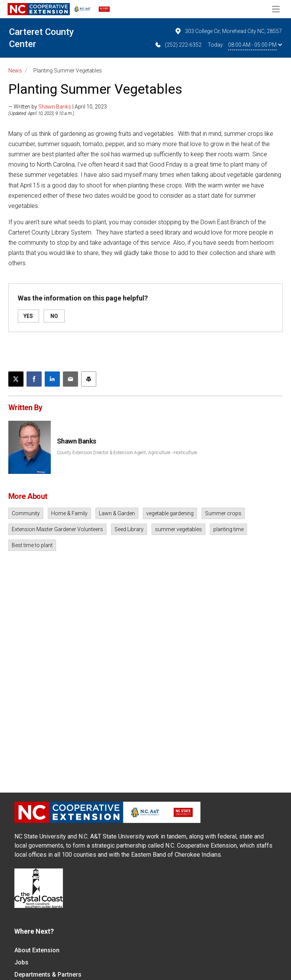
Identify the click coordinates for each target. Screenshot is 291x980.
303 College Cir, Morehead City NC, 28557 (228, 31)
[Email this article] (70, 379)
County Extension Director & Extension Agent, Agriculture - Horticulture (127, 453)
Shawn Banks (55, 107)
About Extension (37, 950)
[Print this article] (89, 379)
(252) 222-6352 (178, 45)
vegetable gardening (170, 513)
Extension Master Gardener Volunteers (57, 529)
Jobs (21, 962)
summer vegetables (178, 529)
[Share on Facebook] (34, 379)
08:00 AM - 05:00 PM (255, 45)
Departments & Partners (48, 974)
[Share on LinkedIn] (52, 379)
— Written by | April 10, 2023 (58, 107)
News (15, 71)
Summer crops (223, 513)
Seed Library (129, 529)
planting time (228, 529)
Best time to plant (32, 545)
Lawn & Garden (117, 513)
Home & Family (69, 513)
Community (26, 513)
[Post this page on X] (16, 379)
